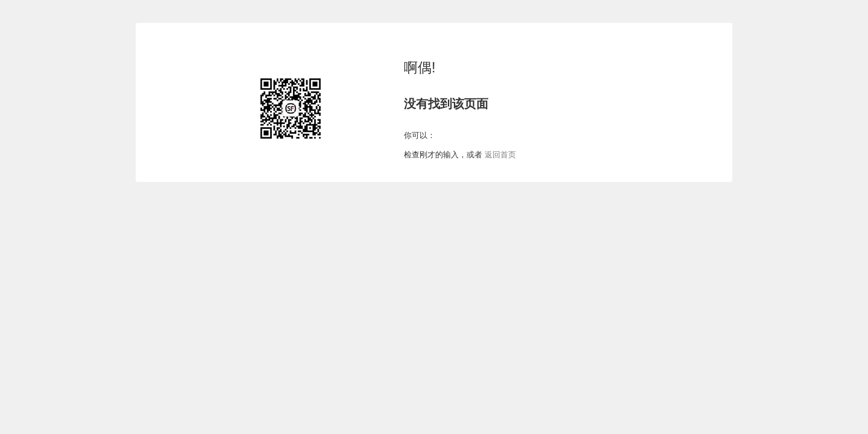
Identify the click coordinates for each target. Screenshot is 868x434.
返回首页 (499, 155)
